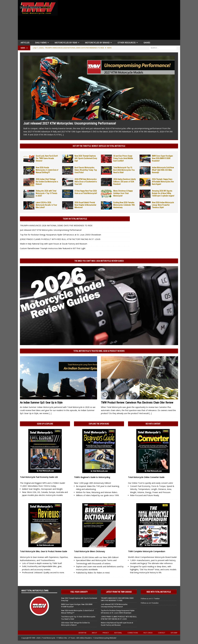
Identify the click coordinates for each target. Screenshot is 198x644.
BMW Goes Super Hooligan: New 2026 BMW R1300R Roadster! (163, 158)
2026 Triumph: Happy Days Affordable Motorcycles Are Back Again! (163, 182)
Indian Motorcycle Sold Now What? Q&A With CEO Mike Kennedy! (163, 170)
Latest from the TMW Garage (119, 592)
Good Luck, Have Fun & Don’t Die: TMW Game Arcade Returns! (47, 158)
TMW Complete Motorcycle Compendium (147, 551)
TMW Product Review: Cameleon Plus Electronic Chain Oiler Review (137, 403)
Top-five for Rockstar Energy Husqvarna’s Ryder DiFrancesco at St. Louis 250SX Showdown (61, 235)
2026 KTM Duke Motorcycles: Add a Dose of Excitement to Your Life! (86, 182)
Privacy (106, 633)
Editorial (118, 633)
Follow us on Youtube (150, 603)
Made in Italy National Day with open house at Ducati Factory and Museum (54, 244)
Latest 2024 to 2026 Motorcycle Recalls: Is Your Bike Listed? (46, 205)
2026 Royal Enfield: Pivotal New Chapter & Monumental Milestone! (85, 205)
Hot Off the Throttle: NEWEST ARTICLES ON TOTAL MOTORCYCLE (99, 146)
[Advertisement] (120, 21)
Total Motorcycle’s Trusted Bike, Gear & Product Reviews (99, 351)
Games (147, 43)
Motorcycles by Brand (97, 43)
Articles (25, 43)
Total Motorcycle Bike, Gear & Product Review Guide (44, 551)
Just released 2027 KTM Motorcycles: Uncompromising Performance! (70, 123)
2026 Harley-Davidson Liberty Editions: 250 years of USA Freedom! (125, 182)
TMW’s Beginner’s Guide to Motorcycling (92, 477)
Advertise (82, 633)
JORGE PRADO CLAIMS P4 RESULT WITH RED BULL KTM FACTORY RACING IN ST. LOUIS (60, 239)
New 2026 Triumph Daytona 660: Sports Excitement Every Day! (86, 158)
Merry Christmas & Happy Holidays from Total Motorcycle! (123, 193)
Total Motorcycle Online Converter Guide (146, 477)
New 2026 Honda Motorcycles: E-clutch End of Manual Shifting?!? (47, 170)
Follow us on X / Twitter (150, 598)
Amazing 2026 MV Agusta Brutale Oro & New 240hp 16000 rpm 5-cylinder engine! (163, 193)
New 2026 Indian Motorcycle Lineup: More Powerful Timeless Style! (163, 205)
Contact (162, 633)
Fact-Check (148, 633)
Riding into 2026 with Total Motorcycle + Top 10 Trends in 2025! (46, 193)
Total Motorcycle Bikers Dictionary (89, 551)
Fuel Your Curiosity (79, 592)
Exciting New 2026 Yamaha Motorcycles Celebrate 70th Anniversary (124, 205)
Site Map (174, 633)
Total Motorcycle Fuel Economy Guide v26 (39, 477)
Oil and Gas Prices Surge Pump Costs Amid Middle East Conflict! (123, 158)
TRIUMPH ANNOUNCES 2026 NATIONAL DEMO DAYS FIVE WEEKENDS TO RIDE (56, 225)
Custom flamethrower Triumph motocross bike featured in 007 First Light (53, 248)
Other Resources (127, 43)
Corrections (133, 633)
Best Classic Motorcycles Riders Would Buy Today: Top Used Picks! (86, 170)
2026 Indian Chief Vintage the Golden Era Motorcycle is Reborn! (47, 182)
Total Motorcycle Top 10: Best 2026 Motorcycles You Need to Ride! (124, 170)
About (94, 633)
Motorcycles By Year (66, 43)
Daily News (41, 43)
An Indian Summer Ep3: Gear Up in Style (41, 403)
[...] (62, 135)
